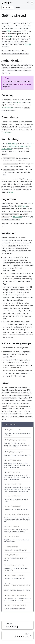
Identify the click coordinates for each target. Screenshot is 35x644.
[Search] (28, 3)
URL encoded (17, 217)
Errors (11, 192)
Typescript (28, 44)
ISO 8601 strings (7, 107)
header (22, 206)
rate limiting (13, 144)
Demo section (6, 132)
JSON (9, 36)
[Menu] (32, 3)
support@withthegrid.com (22, 84)
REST (9, 31)
